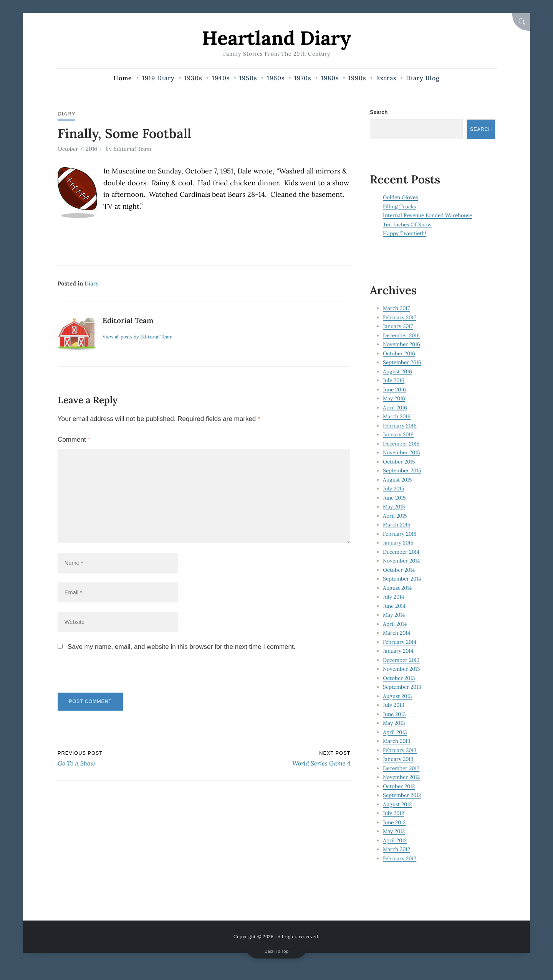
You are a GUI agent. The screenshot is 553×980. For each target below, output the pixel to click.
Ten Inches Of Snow (407, 224)
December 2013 (402, 660)
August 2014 (397, 588)
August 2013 (398, 696)
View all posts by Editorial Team (138, 336)
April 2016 (395, 408)
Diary (67, 114)
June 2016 (395, 389)
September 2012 (402, 795)
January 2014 (398, 651)
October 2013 (399, 678)
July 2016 (394, 381)
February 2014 (400, 642)
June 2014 (394, 606)
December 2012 (401, 768)
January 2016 (398, 435)
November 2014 (402, 561)
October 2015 (399, 462)
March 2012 (397, 850)
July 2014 (394, 597)
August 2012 (397, 804)
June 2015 (395, 498)
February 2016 (400, 426)
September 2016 (402, 363)
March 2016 (397, 417)
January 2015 (398, 543)
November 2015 (402, 453)
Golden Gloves (401, 198)
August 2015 (398, 480)
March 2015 (397, 525)
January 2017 (398, 327)
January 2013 (398, 759)
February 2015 (400, 534)
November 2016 (402, 345)
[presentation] (110, 678)
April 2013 (395, 732)
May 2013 (394, 723)
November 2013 (402, 669)
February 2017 (400, 317)
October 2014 (399, 570)
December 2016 (402, 335)
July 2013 (394, 705)
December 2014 (401, 552)
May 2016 (394, 399)
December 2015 (402, 444)
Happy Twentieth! (405, 234)
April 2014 (395, 624)
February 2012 (400, 858)
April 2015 (395, 516)
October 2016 (399, 353)
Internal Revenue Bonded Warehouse (428, 216)
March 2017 (397, 309)
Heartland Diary (277, 38)
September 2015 (402, 471)
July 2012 (394, 813)
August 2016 (398, 371)
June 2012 (394, 822)
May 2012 (394, 832)
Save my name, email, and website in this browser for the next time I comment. (181, 649)
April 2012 (395, 840)
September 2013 (402, 687)
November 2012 (402, 777)
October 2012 (399, 786)
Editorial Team (132, 149)
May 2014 (394, 615)
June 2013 (395, 714)
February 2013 (400, 750)
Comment (74, 439)
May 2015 (394, 507)
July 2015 (394, 489)
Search (379, 112)
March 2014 (397, 633)
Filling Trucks (400, 206)
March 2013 (397, 741)
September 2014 (402, 579)
